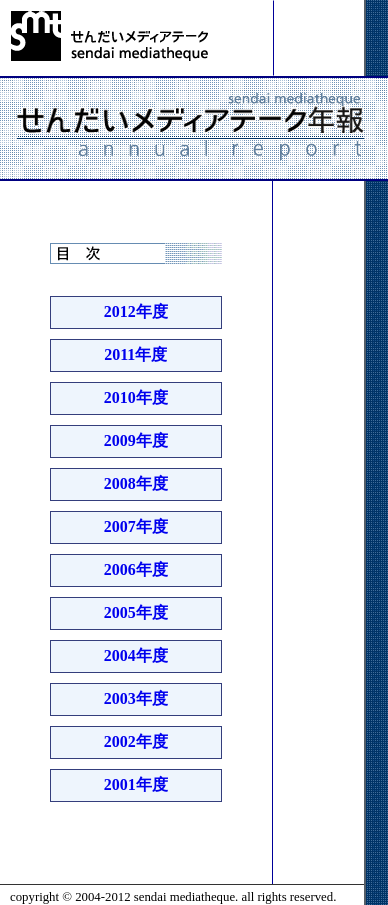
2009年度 (136, 440)
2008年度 (136, 483)
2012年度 (136, 311)
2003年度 (136, 698)
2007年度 (136, 526)
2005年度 (136, 612)
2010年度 (136, 397)
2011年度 (135, 354)
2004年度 (136, 655)
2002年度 (136, 741)
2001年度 (136, 784)
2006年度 (136, 569)
